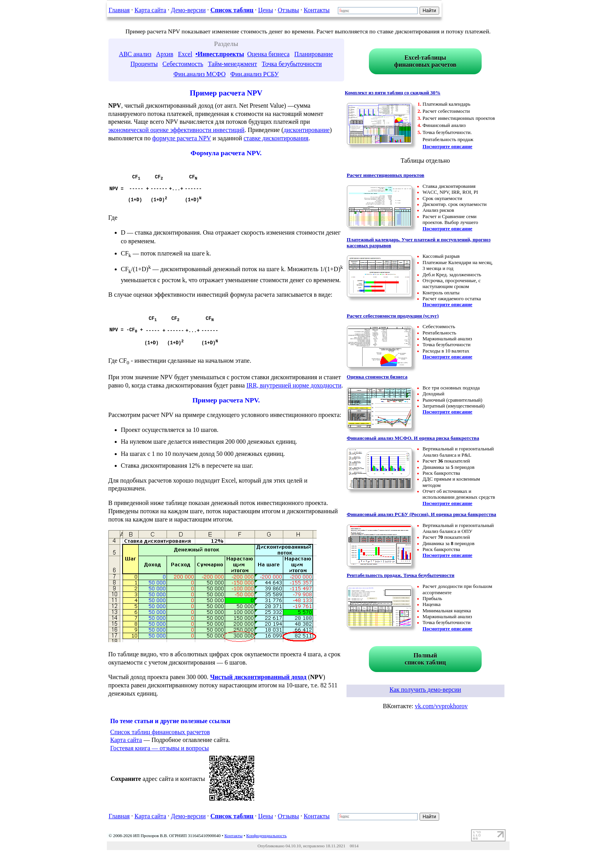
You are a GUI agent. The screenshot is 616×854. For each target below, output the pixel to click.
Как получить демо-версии (425, 690)
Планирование (313, 54)
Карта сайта (150, 10)
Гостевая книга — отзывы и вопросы (160, 748)
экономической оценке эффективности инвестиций (177, 130)
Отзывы (288, 10)
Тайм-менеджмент (232, 64)
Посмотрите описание (448, 147)
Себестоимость (183, 64)
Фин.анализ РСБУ (254, 74)
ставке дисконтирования (276, 138)
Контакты (317, 10)
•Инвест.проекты (220, 54)
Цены (266, 10)
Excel (185, 54)
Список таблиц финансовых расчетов (160, 732)
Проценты (144, 64)
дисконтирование (307, 130)
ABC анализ (135, 54)
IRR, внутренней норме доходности (294, 385)
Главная (119, 10)
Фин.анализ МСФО (199, 74)
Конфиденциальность (267, 836)
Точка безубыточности (292, 64)
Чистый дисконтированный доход (258, 677)
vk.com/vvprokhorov (441, 706)
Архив (165, 54)
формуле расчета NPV (181, 138)
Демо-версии (188, 10)
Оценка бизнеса (268, 54)
